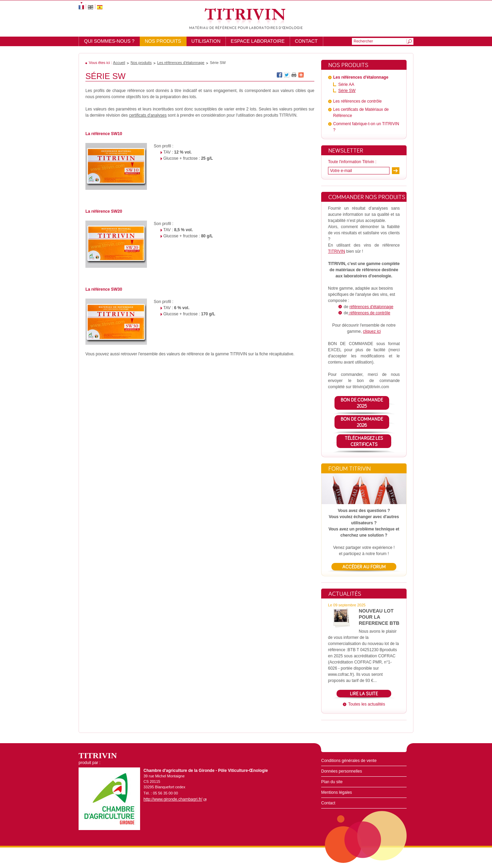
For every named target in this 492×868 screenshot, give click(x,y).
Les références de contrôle (357, 101)
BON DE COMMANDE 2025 (362, 403)
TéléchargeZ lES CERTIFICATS (364, 441)
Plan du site (332, 782)
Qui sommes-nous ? (109, 41)
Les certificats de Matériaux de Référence (361, 113)
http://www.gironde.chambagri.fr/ (173, 799)
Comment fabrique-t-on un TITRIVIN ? (366, 127)
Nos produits (163, 41)
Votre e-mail (341, 171)
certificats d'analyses (148, 115)
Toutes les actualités (367, 704)
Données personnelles (341, 771)
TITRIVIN (337, 251)
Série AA (346, 84)
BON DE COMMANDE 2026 (362, 422)
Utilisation (206, 41)
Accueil (119, 63)
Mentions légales (337, 792)
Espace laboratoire (258, 41)
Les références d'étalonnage (181, 63)
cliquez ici (372, 331)
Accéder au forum (364, 567)
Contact (306, 41)
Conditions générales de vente (349, 761)
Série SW (347, 91)
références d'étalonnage (371, 307)
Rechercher (363, 41)
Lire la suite (364, 694)
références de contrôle (369, 313)
